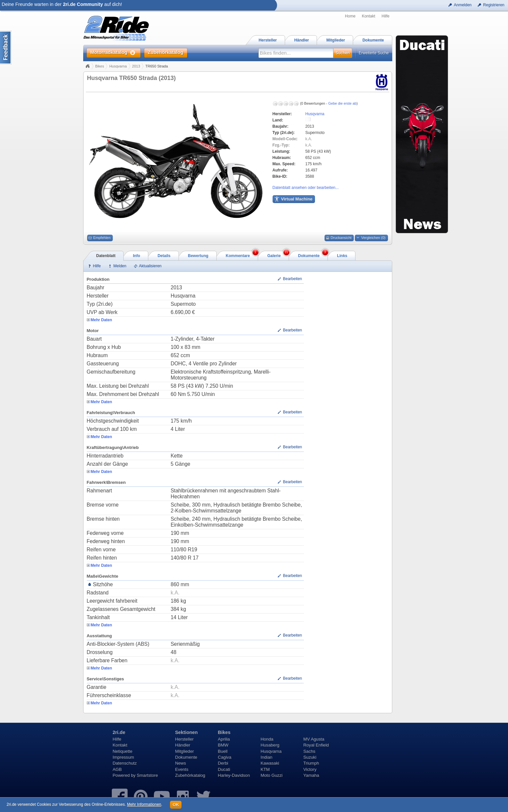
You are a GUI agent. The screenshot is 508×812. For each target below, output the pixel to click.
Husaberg (270, 745)
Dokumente (186, 757)
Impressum (123, 757)
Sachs (310, 751)
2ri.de (119, 732)
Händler (183, 745)
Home (350, 16)
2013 (136, 66)
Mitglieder (185, 751)
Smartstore (147, 775)
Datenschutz (125, 763)
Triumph (311, 763)
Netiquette (123, 751)
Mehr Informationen (144, 804)
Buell (223, 751)
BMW (223, 745)
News (181, 763)
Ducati (224, 769)
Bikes (100, 66)
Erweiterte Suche (374, 53)
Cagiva (225, 757)
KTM (265, 769)
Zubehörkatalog (190, 775)
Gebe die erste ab (342, 103)
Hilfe (385, 16)
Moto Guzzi (272, 775)
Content (6, 48)
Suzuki (310, 757)
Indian (267, 757)
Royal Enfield (316, 745)
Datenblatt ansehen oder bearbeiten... (306, 188)
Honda (267, 739)
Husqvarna (118, 66)
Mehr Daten (101, 320)
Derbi (223, 763)
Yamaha (311, 775)
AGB (117, 769)
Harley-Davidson (234, 775)
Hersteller (184, 739)
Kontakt (368, 16)
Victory (310, 769)
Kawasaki (270, 763)
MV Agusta (314, 739)
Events (182, 769)
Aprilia (224, 739)
